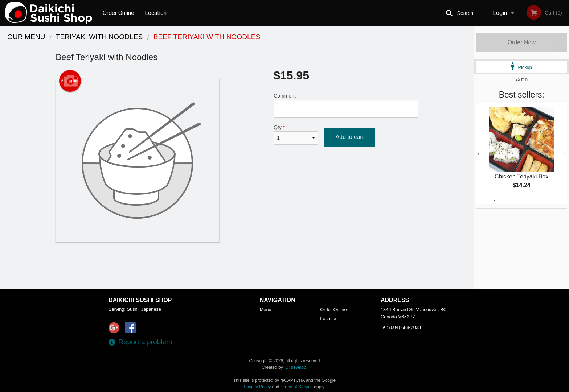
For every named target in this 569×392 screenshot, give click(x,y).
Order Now (522, 42)
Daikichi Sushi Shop (140, 300)
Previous (480, 154)
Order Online (118, 13)
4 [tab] (527, 201)
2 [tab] (505, 201)
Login (500, 13)
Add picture (70, 81)
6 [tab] (549, 201)
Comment (346, 105)
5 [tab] (538, 201)
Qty (296, 135)
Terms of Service (297, 387)
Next (564, 154)
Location (156, 13)
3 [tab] (516, 201)
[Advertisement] (237, 265)
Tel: (401, 327)
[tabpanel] (522, 154)
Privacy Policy (257, 387)
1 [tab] (494, 201)
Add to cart (350, 137)
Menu (266, 310)
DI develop (296, 367)
